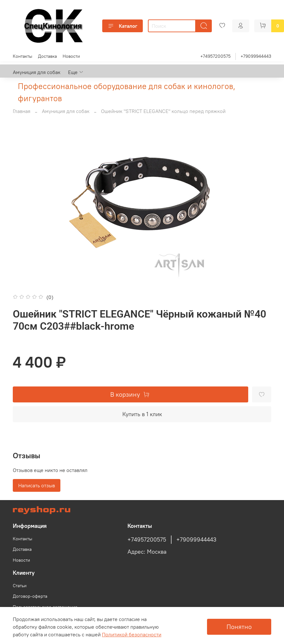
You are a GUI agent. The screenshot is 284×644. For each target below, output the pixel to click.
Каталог (123, 26)
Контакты (23, 56)
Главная (22, 111)
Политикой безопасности (132, 634)
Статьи (20, 586)
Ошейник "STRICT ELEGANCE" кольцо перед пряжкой (163, 111)
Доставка (47, 56)
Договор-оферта (30, 596)
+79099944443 (256, 56)
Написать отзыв (37, 485)
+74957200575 (215, 56)
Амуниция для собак (37, 72)
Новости (71, 56)
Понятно (239, 627)
